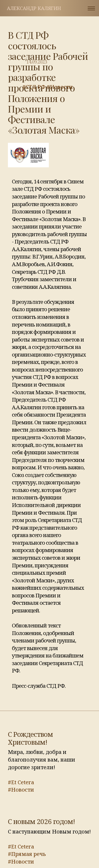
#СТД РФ (34, 87)
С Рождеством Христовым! (30, 738)
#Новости (60, 87)
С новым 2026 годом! (41, 821)
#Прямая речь (27, 854)
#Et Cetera (21, 782)
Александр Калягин (34, 8)
